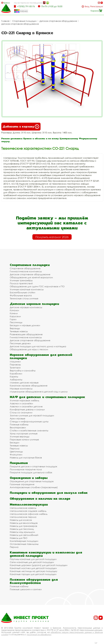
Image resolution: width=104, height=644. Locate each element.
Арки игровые (18, 418)
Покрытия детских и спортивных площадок (34, 466)
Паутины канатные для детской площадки (33, 559)
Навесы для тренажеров (23, 526)
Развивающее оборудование (26, 334)
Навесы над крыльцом (22, 532)
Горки (13, 319)
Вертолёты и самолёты (23, 371)
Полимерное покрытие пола (26, 469)
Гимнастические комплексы (26, 271)
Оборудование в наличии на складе (40, 499)
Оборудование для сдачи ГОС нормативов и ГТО (37, 286)
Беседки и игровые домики (25, 325)
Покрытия (19, 463)
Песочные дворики (20, 343)
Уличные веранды (20, 436)
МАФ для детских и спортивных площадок (47, 397)
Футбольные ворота (21, 295)
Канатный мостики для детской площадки (33, 568)
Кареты (14, 377)
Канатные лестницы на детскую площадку (34, 571)
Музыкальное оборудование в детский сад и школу (39, 392)
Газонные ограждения (22, 484)
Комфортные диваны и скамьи (27, 409)
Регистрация (96, 6)
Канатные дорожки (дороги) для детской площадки (39, 565)
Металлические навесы (23, 508)
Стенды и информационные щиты (29, 421)
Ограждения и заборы (29, 478)
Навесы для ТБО (19, 538)
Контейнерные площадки (24, 541)
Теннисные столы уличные (24, 298)
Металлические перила (23, 517)
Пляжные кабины (19, 424)
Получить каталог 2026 (52, 237)
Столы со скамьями (21, 412)
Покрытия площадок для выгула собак (31, 472)
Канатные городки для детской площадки (33, 574)
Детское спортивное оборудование (58, 21)
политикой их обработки (39, 634)
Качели (14, 313)
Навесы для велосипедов (24, 523)
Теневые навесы (19, 331)
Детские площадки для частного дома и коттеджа (38, 346)
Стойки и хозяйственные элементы (29, 430)
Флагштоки (16, 455)
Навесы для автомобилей (24, 535)
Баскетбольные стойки (22, 292)
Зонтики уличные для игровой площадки (32, 415)
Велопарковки (18, 427)
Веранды (15, 328)
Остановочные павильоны (24, 544)
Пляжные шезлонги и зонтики (26, 589)
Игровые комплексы (21, 389)
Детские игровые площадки (34, 304)
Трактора (15, 368)
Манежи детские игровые (24, 383)
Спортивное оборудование (25, 268)
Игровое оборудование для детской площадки (41, 356)
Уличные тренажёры (21, 280)
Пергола (15, 449)
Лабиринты (16, 380)
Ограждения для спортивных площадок (32, 481)
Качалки (14, 310)
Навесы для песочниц (22, 529)
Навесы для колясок (21, 520)
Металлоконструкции (29, 504)
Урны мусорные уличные (24, 433)
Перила (14, 547)
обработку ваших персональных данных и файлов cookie (52, 633)
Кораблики (16, 374)
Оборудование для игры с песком (29, 349)
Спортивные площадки (24, 21)
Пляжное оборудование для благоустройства (34, 581)
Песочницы (16, 322)
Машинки (15, 362)
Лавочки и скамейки (21, 403)
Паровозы (15, 365)
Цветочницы (16, 452)
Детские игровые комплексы (26, 307)
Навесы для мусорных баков (26, 458)
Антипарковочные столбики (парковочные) (34, 487)
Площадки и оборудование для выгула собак (49, 493)
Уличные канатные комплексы (27, 289)
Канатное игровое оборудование (29, 386)
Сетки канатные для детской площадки (32, 562)
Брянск (7, 3)
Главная (5, 21)
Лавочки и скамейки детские (26, 406)
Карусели (15, 316)
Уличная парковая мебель (24, 400)
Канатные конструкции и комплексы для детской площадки (46, 554)
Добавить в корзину (21, 127)
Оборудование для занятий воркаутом (31, 277)
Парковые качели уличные (24, 440)
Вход (87, 6)
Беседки (15, 443)
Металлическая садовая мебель (28, 511)
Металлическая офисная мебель (29, 514)
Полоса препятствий (21, 283)
